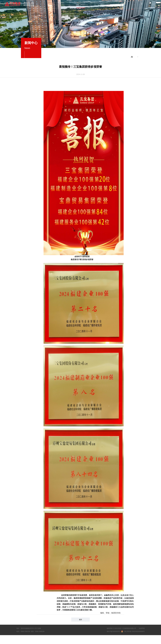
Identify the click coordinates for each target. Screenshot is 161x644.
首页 (48, 4)
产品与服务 (70, 4)
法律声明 (142, 627)
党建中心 (92, 4)
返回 (80, 618)
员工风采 (102, 4)
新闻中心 (81, 4)
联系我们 (113, 3)
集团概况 (59, 4)
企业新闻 (137, 55)
